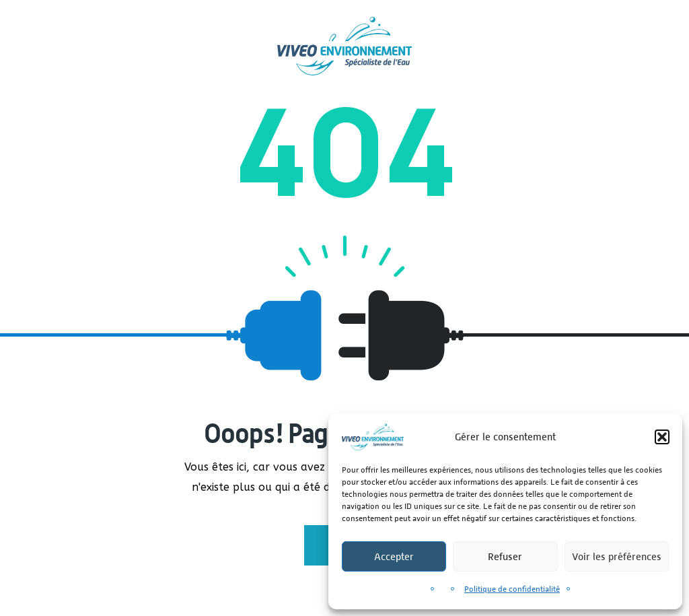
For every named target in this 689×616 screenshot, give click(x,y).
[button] (662, 437)
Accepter (394, 556)
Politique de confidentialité (512, 589)
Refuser (505, 556)
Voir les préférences (617, 556)
